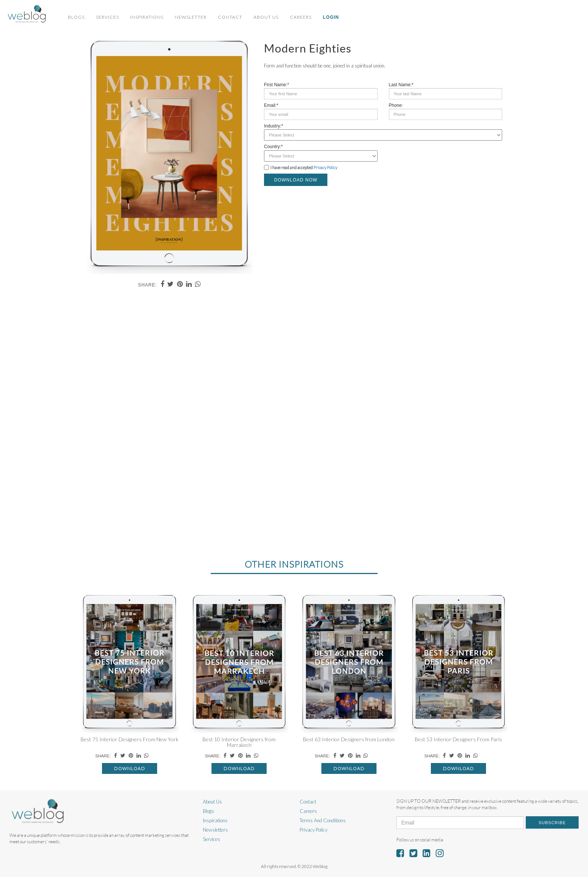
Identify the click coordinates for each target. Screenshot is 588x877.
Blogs (76, 17)
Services (107, 17)
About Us (266, 17)
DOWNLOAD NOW (296, 180)
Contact (230, 17)
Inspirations (147, 17)
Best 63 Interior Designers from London (349, 739)
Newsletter (191, 17)
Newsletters (215, 830)
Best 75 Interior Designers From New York (130, 739)
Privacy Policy (325, 167)
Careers (301, 17)
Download (130, 768)
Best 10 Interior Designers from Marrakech (239, 742)
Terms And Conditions (323, 820)
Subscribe (552, 823)
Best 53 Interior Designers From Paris (458, 739)
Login (331, 17)
